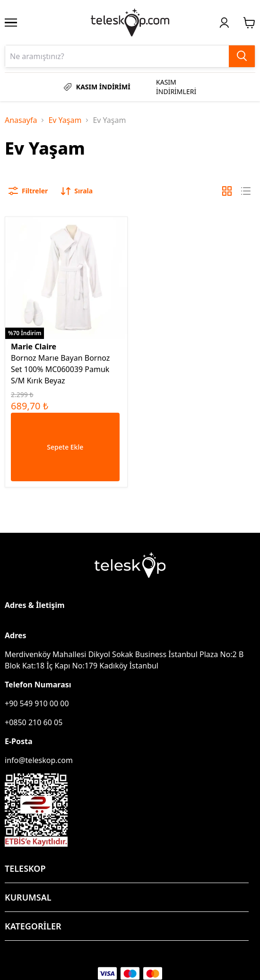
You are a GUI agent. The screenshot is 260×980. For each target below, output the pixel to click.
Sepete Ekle (65, 447)
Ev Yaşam (65, 120)
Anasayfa (21, 120)
